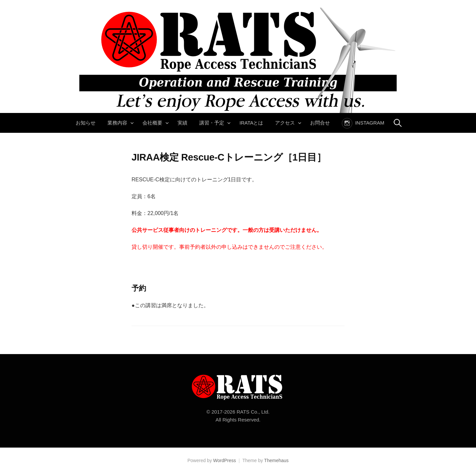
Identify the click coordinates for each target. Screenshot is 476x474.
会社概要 (152, 123)
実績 (182, 123)
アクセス (285, 123)
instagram (370, 123)
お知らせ (86, 123)
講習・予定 (212, 123)
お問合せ (320, 123)
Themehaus (276, 460)
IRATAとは (251, 123)
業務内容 (117, 123)
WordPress (225, 460)
